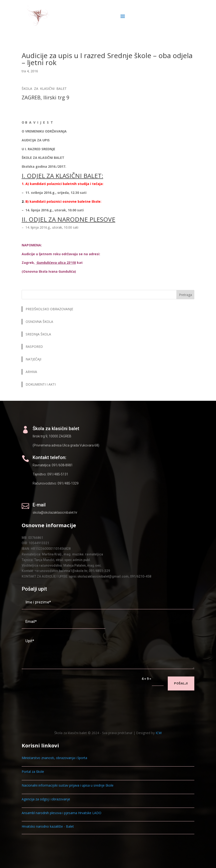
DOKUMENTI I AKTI (41, 384)
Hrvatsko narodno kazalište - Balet (48, 826)
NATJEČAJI (34, 359)
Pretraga (185, 295)
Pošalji (181, 683)
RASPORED (35, 347)
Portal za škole (33, 772)
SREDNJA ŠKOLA (38, 334)
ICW (159, 733)
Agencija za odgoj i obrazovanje (46, 799)
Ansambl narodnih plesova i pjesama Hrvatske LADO (62, 813)
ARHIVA (31, 372)
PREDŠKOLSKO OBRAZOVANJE (49, 309)
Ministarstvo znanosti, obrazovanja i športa (54, 758)
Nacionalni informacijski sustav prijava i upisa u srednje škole (68, 785)
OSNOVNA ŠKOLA (39, 322)
